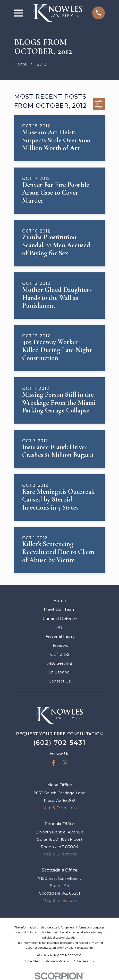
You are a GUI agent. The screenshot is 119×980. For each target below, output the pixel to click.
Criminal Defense (60, 618)
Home (60, 601)
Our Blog (60, 654)
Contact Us (60, 681)
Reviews (59, 645)
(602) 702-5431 (59, 743)
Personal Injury (60, 636)
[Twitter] (65, 763)
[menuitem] (33, 961)
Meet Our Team (60, 609)
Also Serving (60, 663)
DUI (60, 627)
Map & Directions (59, 808)
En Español (59, 672)
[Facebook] (54, 763)
